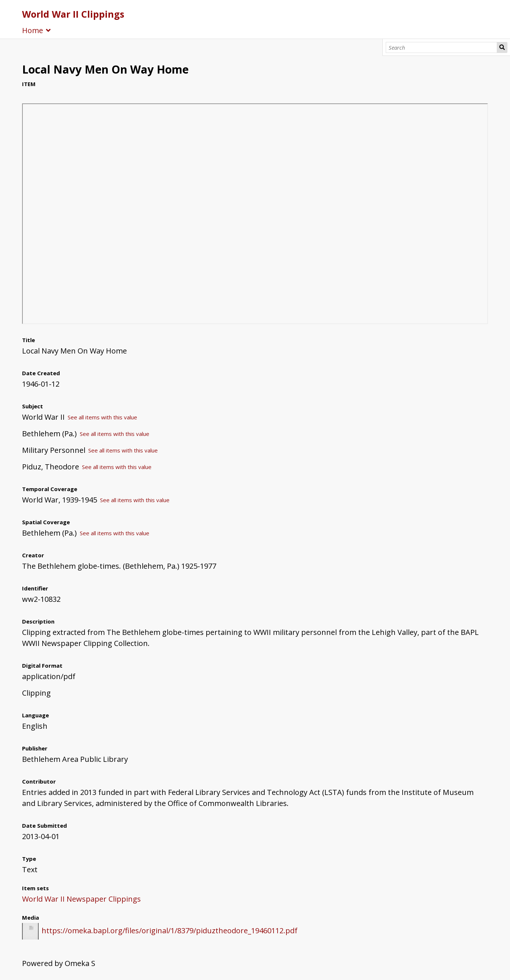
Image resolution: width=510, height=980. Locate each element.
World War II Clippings (73, 14)
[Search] (441, 47)
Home (33, 30)
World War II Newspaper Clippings (81, 899)
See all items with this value (102, 417)
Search (502, 47)
